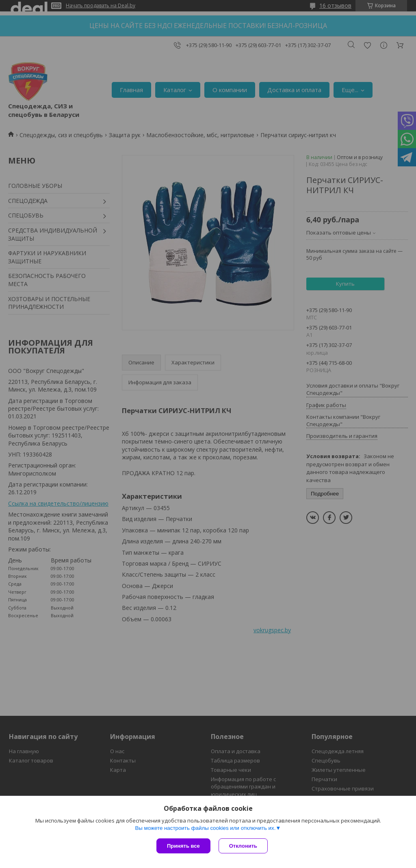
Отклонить (243, 846)
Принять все (183, 846)
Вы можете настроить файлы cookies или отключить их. (205, 828)
